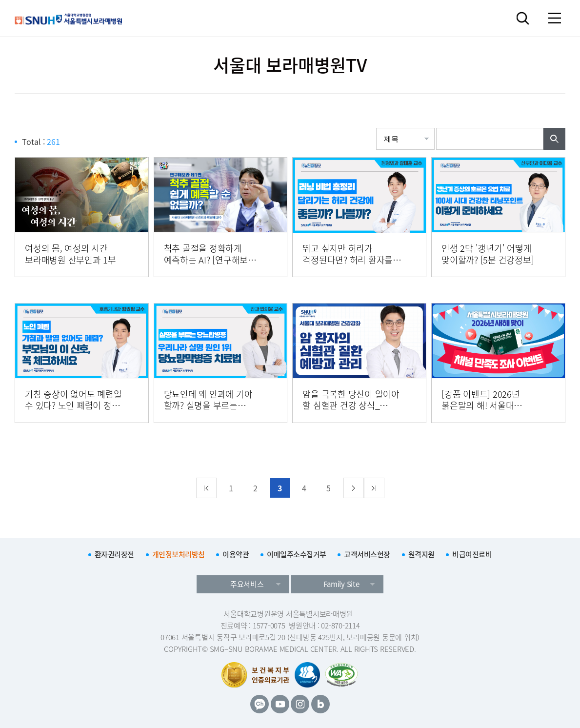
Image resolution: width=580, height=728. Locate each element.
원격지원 (421, 554)
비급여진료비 (472, 554)
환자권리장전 (114, 554)
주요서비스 (247, 584)
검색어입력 (436, 128)
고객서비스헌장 (367, 554)
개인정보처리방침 (179, 554)
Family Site (341, 584)
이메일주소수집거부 (297, 554)
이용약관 (236, 554)
